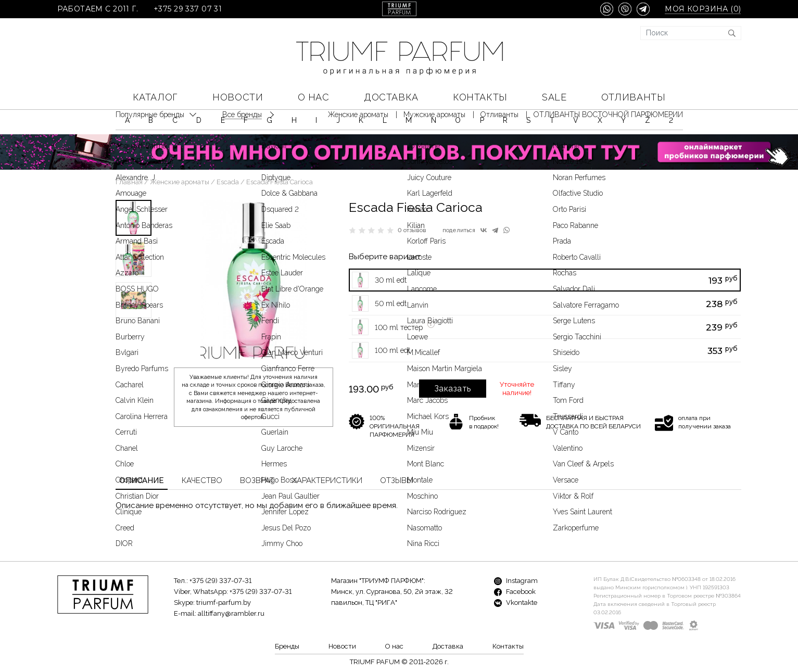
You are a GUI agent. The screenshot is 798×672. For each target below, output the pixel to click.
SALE (554, 97)
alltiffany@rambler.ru (231, 613)
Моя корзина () (703, 9)
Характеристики (327, 480)
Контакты (480, 97)
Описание (142, 480)
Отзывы (396, 480)
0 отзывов (412, 230)
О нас (314, 97)
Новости (238, 97)
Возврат (257, 480)
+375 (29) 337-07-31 (220, 581)
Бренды (287, 646)
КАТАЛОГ (155, 97)
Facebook (515, 592)
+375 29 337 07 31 (188, 9)
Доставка (391, 97)
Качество (202, 480)
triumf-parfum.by (224, 603)
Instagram (516, 581)
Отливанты (633, 97)
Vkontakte (516, 603)
